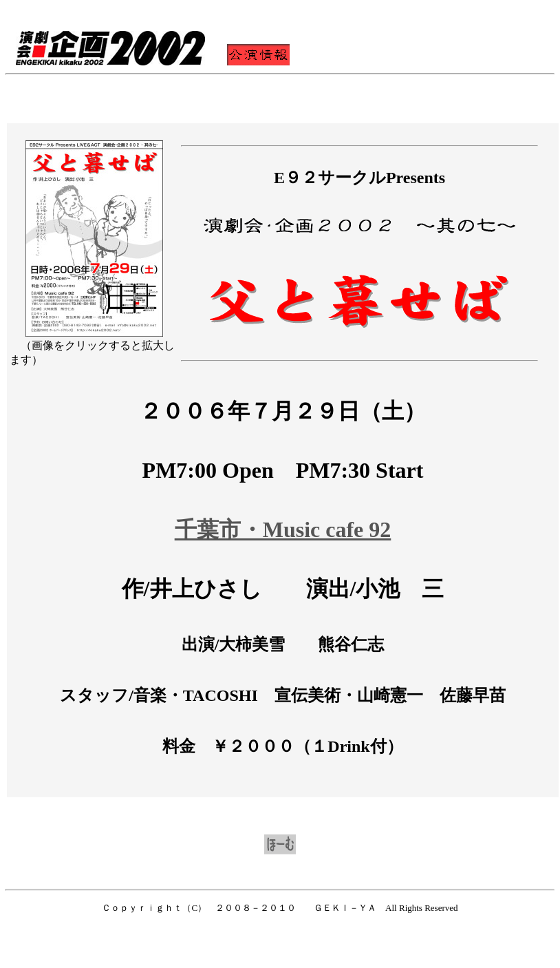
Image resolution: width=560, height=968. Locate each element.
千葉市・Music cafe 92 (283, 529)
